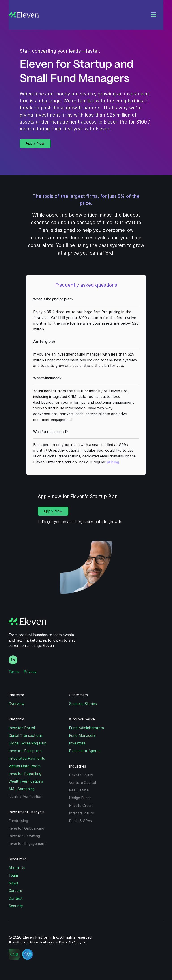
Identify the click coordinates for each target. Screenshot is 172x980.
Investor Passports (25, 751)
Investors (77, 743)
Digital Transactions (26, 735)
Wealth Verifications (26, 781)
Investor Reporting (25, 774)
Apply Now (35, 143)
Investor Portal (22, 728)
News (13, 883)
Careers (15, 891)
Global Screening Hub (27, 743)
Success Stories (83, 704)
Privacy (30, 672)
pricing (113, 462)
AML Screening (22, 789)
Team (13, 875)
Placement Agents (85, 751)
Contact (16, 898)
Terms (14, 672)
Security (16, 906)
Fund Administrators (86, 728)
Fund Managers (82, 735)
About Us (17, 868)
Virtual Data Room (25, 766)
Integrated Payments (27, 758)
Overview (16, 704)
